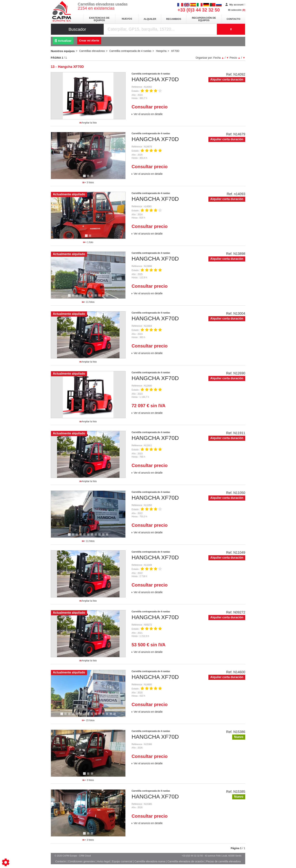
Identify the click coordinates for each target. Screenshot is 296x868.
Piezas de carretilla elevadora (223, 861)
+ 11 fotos (88, 302)
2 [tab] (89, 178)
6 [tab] (89, 297)
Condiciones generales (81, 861)
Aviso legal (103, 861)
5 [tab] (85, 297)
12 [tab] (105, 715)
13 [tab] (108, 715)
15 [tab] (116, 715)
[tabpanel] (88, 156)
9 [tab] (100, 297)
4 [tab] (81, 297)
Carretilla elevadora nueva (150, 861)
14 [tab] (112, 715)
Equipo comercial (122, 861)
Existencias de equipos (99, 19)
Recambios (174, 19)
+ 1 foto (88, 242)
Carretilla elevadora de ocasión (186, 861)
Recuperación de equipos (204, 19)
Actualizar (63, 41)
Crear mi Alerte (89, 40)
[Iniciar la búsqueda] (231, 29)
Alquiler (150, 19)
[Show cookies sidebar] (6, 862)
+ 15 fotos (88, 720)
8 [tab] (96, 297)
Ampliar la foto (88, 123)
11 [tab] (108, 297)
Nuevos (127, 19)
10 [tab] (105, 297)
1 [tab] (85, 178)
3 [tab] (92, 178)
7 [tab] (92, 297)
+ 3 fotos (88, 182)
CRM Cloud (85, 856)
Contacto (234, 19)
